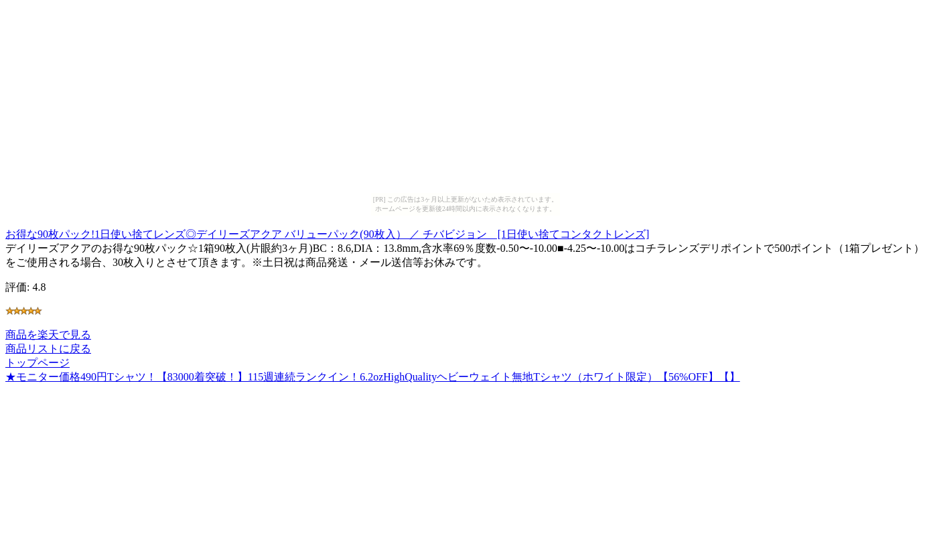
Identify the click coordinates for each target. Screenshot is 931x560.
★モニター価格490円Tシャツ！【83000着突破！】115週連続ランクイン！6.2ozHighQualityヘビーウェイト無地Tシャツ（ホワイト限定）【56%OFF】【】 (373, 377)
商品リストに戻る (48, 349)
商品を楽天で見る (48, 335)
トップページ (38, 363)
